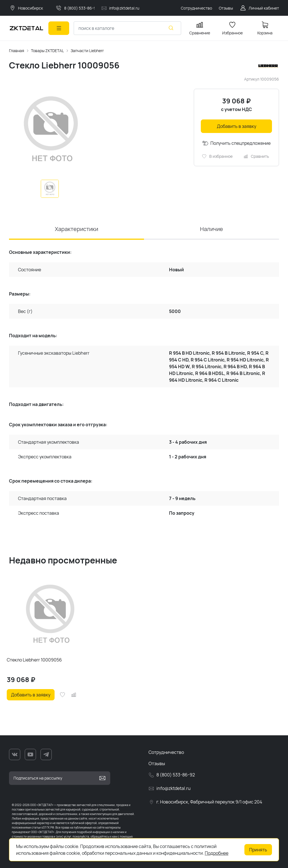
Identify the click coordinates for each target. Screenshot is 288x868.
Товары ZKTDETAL (47, 51)
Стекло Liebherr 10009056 (34, 660)
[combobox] (127, 28)
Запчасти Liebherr (87, 51)
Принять (258, 850)
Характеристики (76, 229)
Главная (17, 51)
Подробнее (217, 853)
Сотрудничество (166, 752)
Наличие (211, 229)
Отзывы (157, 763)
